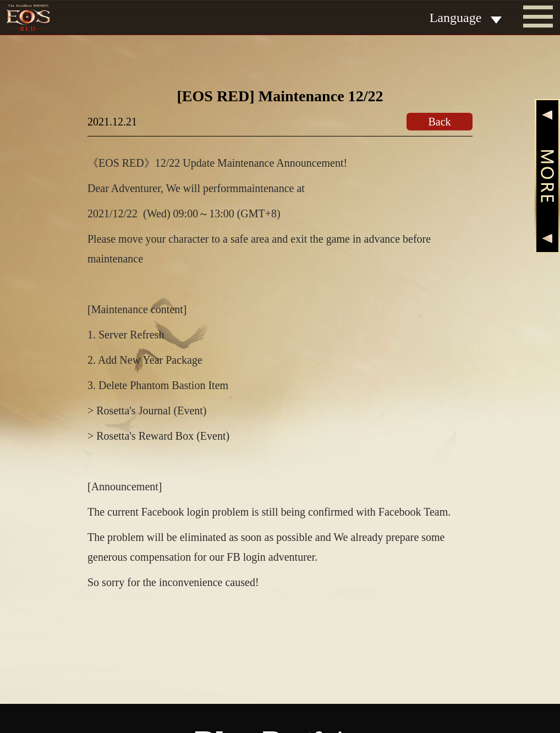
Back (439, 122)
